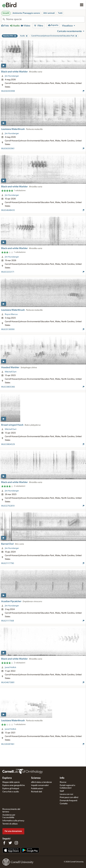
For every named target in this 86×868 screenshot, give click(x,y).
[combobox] (45, 19)
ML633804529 (8, 444)
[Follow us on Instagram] (16, 843)
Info (62, 778)
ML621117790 (8, 563)
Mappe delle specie (11, 782)
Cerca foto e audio (11, 792)
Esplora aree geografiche (14, 785)
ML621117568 (8, 621)
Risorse (63, 782)
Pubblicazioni (37, 789)
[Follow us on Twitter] (10, 843)
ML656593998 (8, 91)
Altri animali (49, 13)
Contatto (64, 804)
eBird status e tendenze (41, 782)
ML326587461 (8, 744)
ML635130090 (8, 329)
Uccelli (6, 13)
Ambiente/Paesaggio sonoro (26, 13)
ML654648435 (8, 210)
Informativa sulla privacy (13, 821)
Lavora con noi (66, 794)
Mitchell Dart (11, 372)
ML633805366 (8, 387)
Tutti (60, 13)
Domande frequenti (68, 801)
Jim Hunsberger (12, 76)
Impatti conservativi (40, 785)
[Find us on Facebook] (4, 843)
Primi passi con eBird (69, 797)
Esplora (7, 778)
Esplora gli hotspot (11, 789)
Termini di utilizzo (10, 824)
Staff (62, 791)
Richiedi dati (37, 792)
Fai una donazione (13, 831)
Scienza (36, 778)
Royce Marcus (11, 314)
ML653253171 (8, 272)
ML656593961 (8, 149)
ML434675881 (8, 682)
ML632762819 (8, 506)
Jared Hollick (10, 667)
